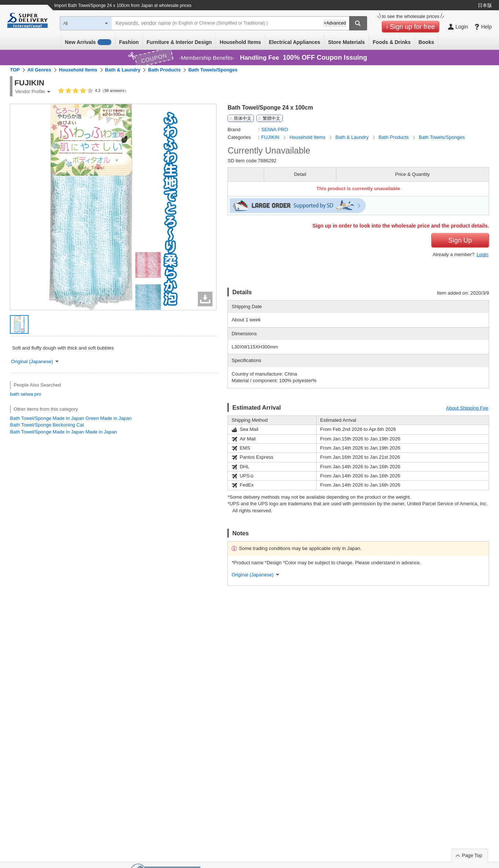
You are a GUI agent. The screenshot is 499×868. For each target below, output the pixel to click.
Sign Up (460, 240)
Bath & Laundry (123, 70)
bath (15, 394)
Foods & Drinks (391, 42)
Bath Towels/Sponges (213, 70)
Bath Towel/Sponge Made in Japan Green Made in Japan (71, 418)
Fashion (129, 42)
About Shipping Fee (467, 408)
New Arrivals (88, 42)
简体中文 (243, 118)
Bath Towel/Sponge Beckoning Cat (47, 425)
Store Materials (347, 42)
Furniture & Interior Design (179, 42)
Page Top (472, 855)
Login (483, 254)
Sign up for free (412, 27)
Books (426, 42)
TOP (15, 70)
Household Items (241, 42)
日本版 (485, 5)
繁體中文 (271, 118)
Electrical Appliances (295, 42)
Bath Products (164, 70)
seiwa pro (31, 394)
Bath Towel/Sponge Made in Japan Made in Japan (63, 432)
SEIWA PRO (275, 130)
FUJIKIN (271, 137)
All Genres (39, 70)
